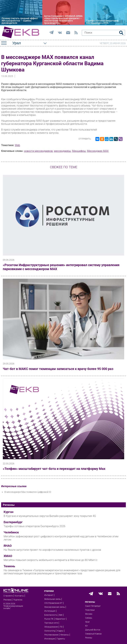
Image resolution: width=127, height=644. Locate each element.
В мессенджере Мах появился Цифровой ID (28, 492)
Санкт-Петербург (93, 606)
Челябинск (11, 532)
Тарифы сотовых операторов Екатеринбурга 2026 (34, 526)
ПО (61, 627)
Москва (89, 614)
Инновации (50, 639)
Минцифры (79, 151)
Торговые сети (51, 623)
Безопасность (51, 615)
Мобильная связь (53, 599)
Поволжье (90, 610)
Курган (9, 512)
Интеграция (50, 611)
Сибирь (89, 618)
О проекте (8, 596)
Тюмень (9, 566)
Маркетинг (60, 619)
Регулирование (51, 635)
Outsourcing (50, 631)
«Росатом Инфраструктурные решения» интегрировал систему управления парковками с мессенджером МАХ (61, 267)
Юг (86, 626)
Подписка (18, 600)
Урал (87, 622)
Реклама (7, 600)
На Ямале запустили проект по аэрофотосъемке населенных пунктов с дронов (52, 550)
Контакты (19, 596)
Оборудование (51, 627)
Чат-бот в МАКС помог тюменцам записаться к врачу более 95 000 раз (58, 369)
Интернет (49, 595)
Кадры (60, 631)
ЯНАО (8, 546)
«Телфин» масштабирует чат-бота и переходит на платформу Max (54, 469)
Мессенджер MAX (98, 151)
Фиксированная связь (55, 607)
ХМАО (8, 556)
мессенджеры (62, 151)
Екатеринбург (13, 522)
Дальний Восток (93, 630)
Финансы (65, 635)
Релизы (89, 638)
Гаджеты (61, 639)
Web (17, 145)
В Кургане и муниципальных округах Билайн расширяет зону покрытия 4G (50, 516)
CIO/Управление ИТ (53, 603)
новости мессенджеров (38, 151)
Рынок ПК (49, 619)
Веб (61, 615)
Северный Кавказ (93, 634)
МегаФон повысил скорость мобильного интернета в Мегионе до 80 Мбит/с (51, 560)
